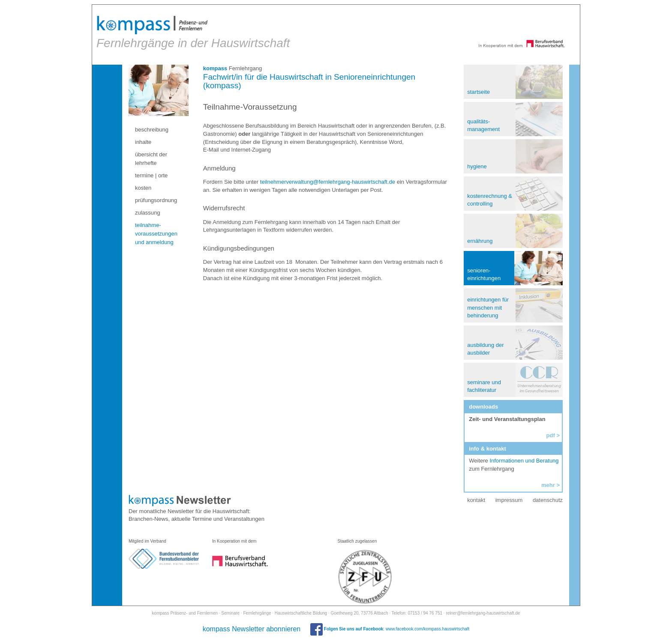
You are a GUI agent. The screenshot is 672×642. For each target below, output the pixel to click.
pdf (551, 435)
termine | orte (151, 175)
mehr (548, 485)
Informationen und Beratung (524, 461)
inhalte (143, 142)
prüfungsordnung (156, 200)
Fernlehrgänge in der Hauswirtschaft (193, 32)
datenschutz (548, 500)
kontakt (476, 500)
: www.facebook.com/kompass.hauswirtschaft (390, 629)
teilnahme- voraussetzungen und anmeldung (156, 234)
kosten (143, 188)
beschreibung (152, 130)
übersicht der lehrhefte (151, 159)
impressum (509, 500)
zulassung (148, 213)
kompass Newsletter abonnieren (252, 629)
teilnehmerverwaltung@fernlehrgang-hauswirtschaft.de (328, 182)
